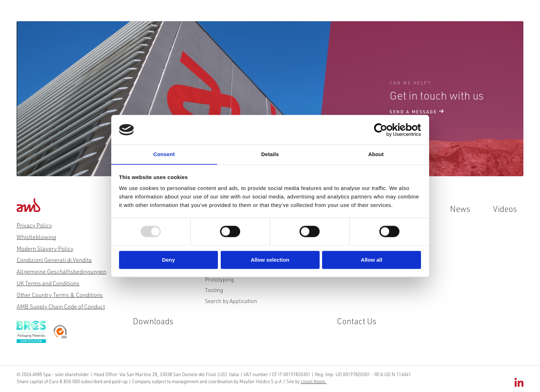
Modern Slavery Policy (45, 248)
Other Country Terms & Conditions (60, 295)
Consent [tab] (164, 154)
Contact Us (412, 15)
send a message (413, 112)
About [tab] (376, 154)
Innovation (200, 15)
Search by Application (231, 304)
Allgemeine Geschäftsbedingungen (61, 272)
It (460, 15)
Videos (325, 15)
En (447, 15)
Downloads (366, 15)
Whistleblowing (36, 237)
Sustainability (249, 15)
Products (157, 15)
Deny (169, 260)
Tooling (214, 292)
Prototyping (219, 281)
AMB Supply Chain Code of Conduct (61, 306)
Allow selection (270, 260)
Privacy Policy (34, 225)
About (120, 15)
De (473, 15)
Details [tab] (270, 154)
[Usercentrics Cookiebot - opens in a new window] (390, 129)
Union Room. (310, 381)
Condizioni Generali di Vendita (54, 260)
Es (487, 15)
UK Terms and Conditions (48, 283)
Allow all (372, 260)
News (292, 15)
